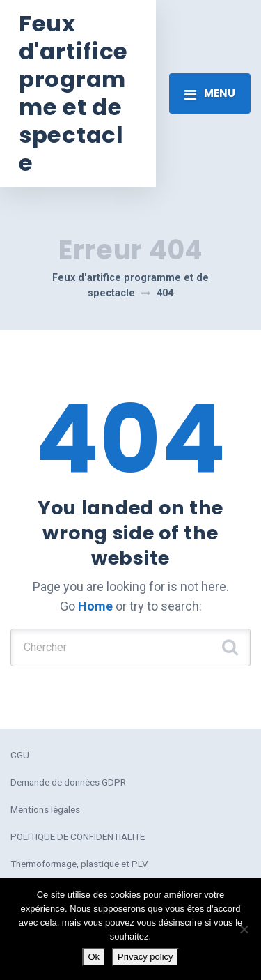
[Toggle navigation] (210, 93)
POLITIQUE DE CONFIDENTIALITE (78, 836)
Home (95, 606)
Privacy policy (145, 957)
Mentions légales (45, 809)
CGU (20, 755)
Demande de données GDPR (68, 782)
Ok (94, 957)
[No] (244, 929)
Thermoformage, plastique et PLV (79, 864)
